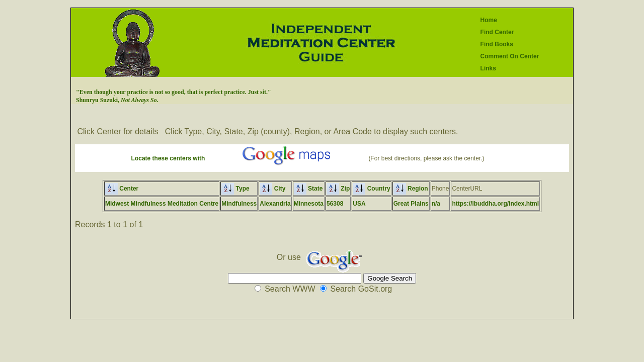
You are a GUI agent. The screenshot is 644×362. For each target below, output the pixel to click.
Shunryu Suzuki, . (117, 100)
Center (122, 189)
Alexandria (275, 204)
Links (488, 68)
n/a (436, 204)
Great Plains (411, 204)
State (308, 189)
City (272, 189)
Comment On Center (510, 56)
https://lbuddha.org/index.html (495, 204)
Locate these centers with (168, 158)
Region (411, 189)
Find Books (497, 44)
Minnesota (309, 204)
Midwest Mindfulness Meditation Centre (162, 204)
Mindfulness (239, 204)
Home (489, 20)
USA (359, 204)
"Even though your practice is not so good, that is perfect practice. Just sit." (174, 92)
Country (371, 189)
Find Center (497, 32)
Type (235, 189)
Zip (338, 189)
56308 (335, 204)
